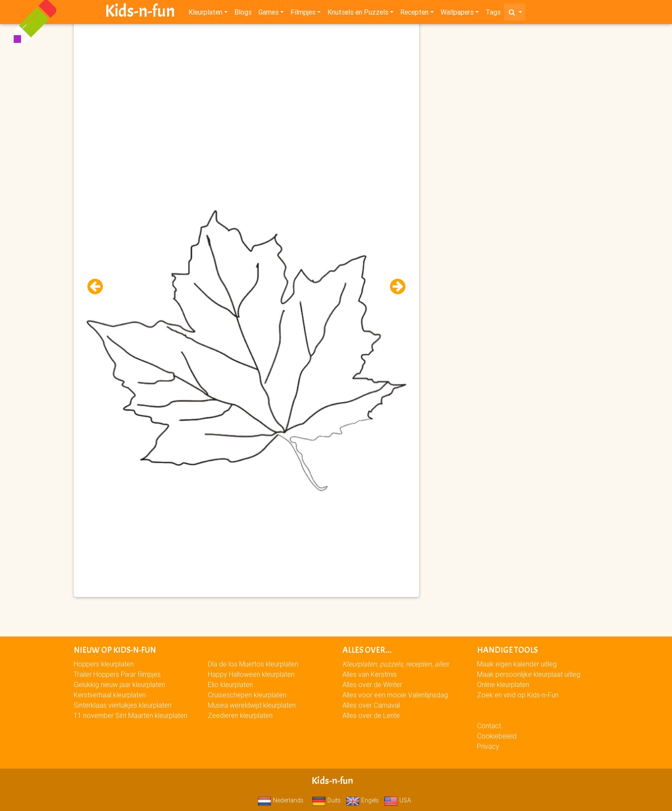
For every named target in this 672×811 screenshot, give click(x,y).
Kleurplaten (205, 14)
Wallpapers (457, 14)
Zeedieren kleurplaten (240, 715)
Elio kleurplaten (230, 684)
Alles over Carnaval (371, 705)
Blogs (243, 14)
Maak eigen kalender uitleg (517, 664)
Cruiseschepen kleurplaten (247, 695)
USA (397, 800)
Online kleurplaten (503, 684)
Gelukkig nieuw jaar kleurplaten (119, 684)
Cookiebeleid (497, 736)
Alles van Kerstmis (370, 674)
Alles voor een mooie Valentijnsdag (395, 695)
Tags (493, 14)
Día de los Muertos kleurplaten (253, 664)
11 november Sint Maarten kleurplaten (130, 715)
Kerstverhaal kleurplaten (110, 695)
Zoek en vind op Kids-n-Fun (518, 695)
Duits (326, 800)
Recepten (414, 14)
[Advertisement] (246, 86)
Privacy (488, 746)
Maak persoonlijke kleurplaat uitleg (529, 674)
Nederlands (280, 800)
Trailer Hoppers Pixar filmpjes (117, 674)
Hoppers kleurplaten (104, 664)
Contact (489, 726)
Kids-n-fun (140, 13)
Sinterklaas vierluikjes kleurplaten (123, 705)
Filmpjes (303, 14)
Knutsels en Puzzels (358, 14)
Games (268, 14)
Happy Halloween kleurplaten (251, 674)
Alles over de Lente (371, 715)
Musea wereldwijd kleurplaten (252, 705)
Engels (362, 800)
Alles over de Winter (372, 684)
